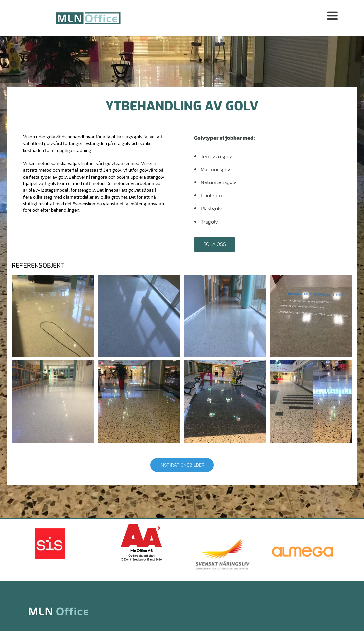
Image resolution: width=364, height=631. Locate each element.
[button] (249, 18)
